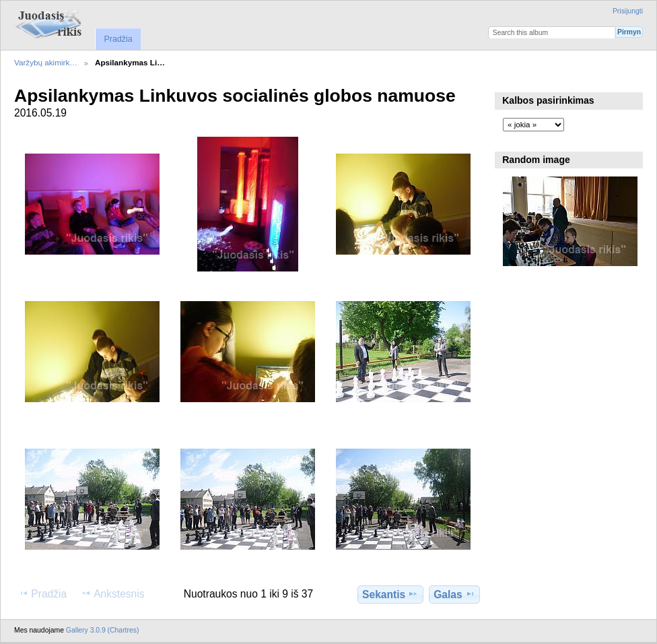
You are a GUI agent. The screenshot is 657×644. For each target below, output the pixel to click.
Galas (454, 594)
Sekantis (390, 594)
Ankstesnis (113, 593)
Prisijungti (628, 11)
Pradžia (118, 39)
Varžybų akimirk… (46, 62)
